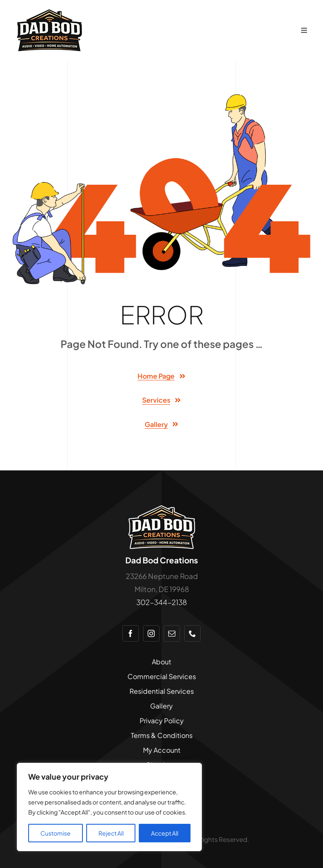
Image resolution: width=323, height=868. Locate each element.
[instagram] (151, 633)
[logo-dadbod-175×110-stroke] (162, 507)
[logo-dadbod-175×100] (49, 13)
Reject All (111, 833)
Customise (56, 833)
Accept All (165, 833)
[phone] (192, 633)
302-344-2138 (161, 602)
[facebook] (131, 633)
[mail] (172, 633)
